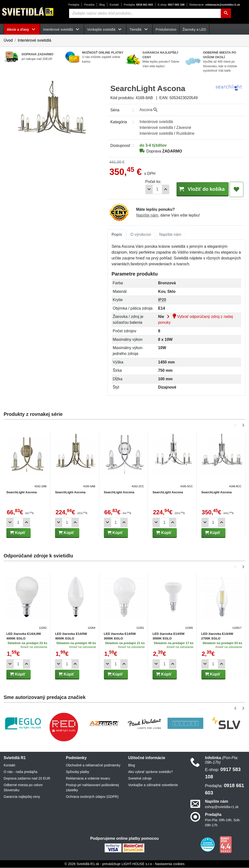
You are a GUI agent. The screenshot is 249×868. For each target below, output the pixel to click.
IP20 (162, 300)
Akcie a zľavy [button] (22, 29)
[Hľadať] (226, 13)
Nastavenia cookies (170, 864)
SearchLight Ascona (22, 492)
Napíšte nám (147, 215)
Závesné (184, 128)
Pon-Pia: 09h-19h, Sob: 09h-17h (223, 823)
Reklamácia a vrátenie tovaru (88, 779)
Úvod (8, 40)
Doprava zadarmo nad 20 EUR (27, 779)
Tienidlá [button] (139, 29)
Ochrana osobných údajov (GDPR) (92, 797)
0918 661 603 (138, 5)
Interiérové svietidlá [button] (62, 29)
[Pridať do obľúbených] (236, 190)
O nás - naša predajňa (21, 772)
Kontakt (114, 5)
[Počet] (150, 189)
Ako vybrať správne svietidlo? (150, 772)
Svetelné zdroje (140, 779)
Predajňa (74, 5)
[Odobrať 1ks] (142, 189)
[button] (236, 425)
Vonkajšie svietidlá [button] (105, 29)
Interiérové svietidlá (35, 40)
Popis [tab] (117, 235)
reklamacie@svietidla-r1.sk (215, 5)
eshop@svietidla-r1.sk (222, 807)
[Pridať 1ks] (158, 189)
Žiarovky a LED (194, 29)
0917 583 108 (171, 5)
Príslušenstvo (166, 29)
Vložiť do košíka (199, 189)
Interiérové (156, 122)
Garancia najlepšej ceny (22, 797)
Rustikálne (185, 133)
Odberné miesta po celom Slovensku (23, 788)
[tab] (117, 235)
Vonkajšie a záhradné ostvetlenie (153, 785)
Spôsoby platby (78, 772)
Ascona (149, 110)
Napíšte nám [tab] (170, 235)
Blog (102, 5)
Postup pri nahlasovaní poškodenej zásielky (92, 788)
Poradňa (89, 5)
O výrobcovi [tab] (141, 235)
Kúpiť (18, 533)
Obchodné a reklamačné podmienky (93, 765)
